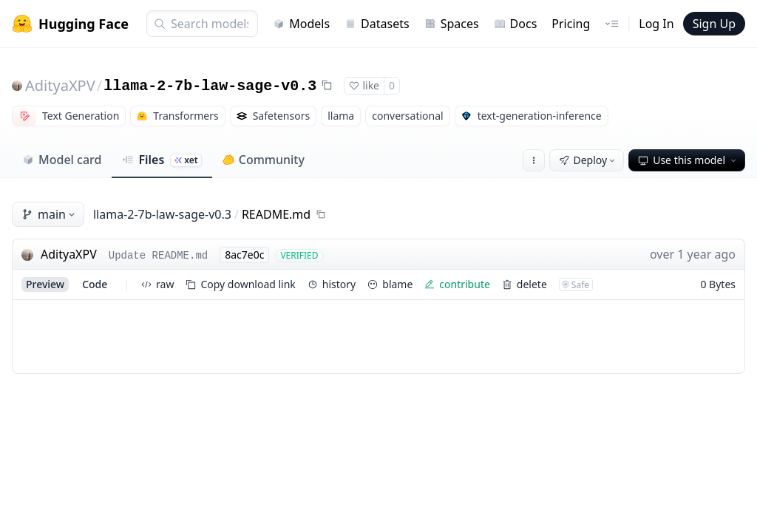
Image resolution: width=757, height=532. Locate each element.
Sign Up (714, 24)
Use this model (688, 160)
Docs (516, 24)
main (50, 214)
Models (301, 24)
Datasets (377, 24)
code (95, 284)
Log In (656, 24)
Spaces (452, 24)
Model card (62, 160)
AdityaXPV (60, 85)
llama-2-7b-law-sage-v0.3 (210, 86)
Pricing (571, 24)
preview (45, 284)
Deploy (588, 160)
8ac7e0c (244, 255)
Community (264, 160)
